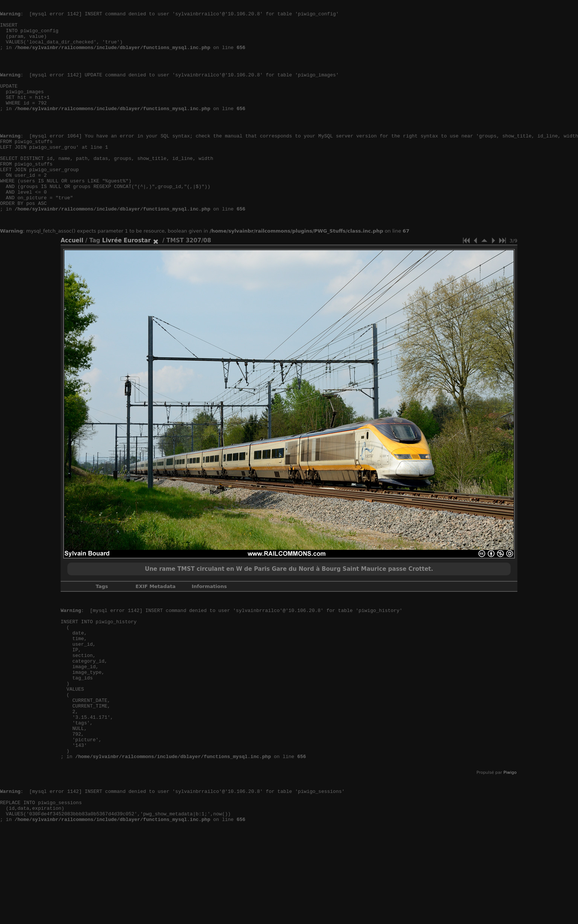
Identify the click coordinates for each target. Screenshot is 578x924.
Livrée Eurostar (127, 282)
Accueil (72, 282)
